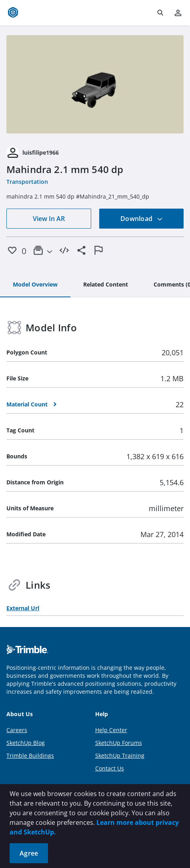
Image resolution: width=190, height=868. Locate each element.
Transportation (27, 182)
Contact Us (110, 768)
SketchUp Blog (26, 743)
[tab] (35, 285)
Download (142, 219)
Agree (29, 853)
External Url (23, 608)
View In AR (49, 219)
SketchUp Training (120, 756)
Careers (17, 730)
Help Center (111, 730)
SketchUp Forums (119, 743)
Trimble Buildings (30, 756)
